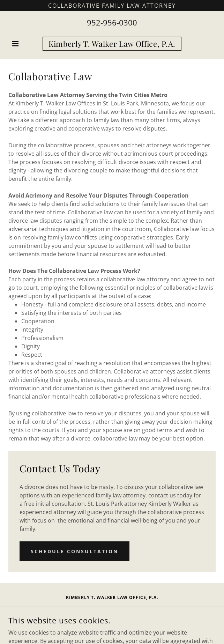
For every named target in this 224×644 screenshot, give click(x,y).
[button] (24, 44)
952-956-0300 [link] (112, 22)
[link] (112, 44)
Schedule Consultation (74, 551)
